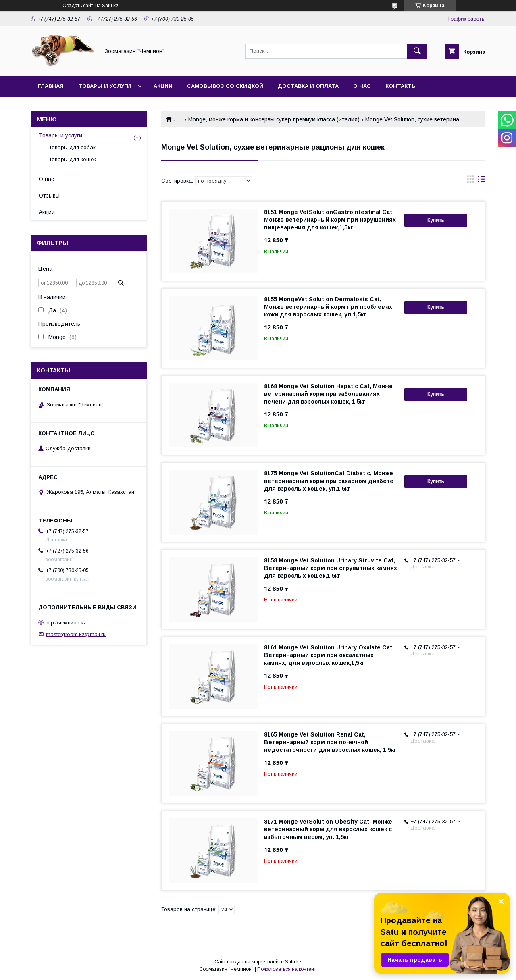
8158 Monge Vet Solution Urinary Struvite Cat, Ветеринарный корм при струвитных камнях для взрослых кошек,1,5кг (331, 568)
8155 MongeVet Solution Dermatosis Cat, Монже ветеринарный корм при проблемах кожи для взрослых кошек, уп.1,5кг (328, 307)
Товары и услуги (105, 86)
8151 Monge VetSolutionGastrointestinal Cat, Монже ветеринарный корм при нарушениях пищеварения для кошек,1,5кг (330, 220)
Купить (436, 220)
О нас (362, 86)
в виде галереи (470, 181)
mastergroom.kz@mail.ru (76, 634)
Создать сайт (78, 6)
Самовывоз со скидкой (225, 86)
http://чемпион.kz (66, 623)
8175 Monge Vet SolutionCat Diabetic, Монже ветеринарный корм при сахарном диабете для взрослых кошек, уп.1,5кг (329, 481)
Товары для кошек (72, 159)
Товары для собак (72, 147)
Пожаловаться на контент (287, 969)
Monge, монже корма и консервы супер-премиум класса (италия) (274, 119)
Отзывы (49, 196)
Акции (163, 86)
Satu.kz (293, 962)
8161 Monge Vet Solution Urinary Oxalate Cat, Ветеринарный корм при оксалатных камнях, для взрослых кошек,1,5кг (329, 655)
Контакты (401, 86)
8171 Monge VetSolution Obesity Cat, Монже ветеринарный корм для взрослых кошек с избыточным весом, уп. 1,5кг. (328, 829)
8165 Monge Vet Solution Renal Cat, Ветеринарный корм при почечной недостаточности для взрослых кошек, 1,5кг (330, 742)
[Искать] (417, 51)
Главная (51, 86)
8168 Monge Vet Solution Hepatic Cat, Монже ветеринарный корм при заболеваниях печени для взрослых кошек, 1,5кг (328, 394)
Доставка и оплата (308, 86)
